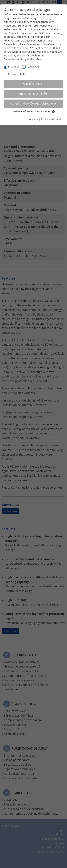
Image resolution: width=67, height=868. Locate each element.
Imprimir (33, 119)
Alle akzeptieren (34, 84)
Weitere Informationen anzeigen (34, 111)
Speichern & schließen (34, 94)
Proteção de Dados (52, 119)
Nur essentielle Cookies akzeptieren (33, 103)
